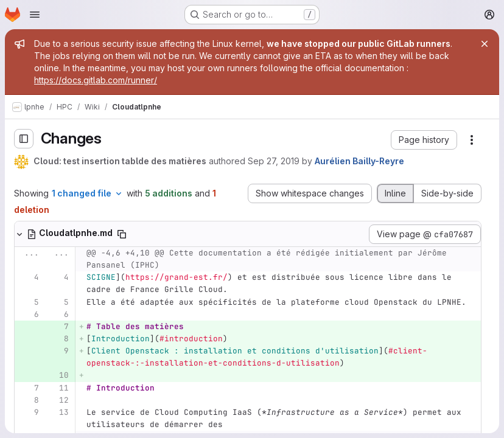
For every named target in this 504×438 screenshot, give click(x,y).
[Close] (485, 44)
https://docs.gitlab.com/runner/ (96, 80)
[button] (424, 140)
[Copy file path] (122, 234)
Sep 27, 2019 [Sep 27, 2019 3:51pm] (274, 161)
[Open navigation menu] (35, 15)
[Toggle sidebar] (24, 139)
